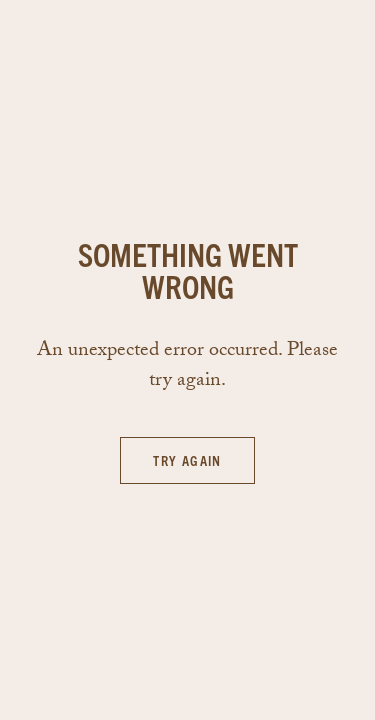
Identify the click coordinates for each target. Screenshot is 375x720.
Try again (187, 460)
